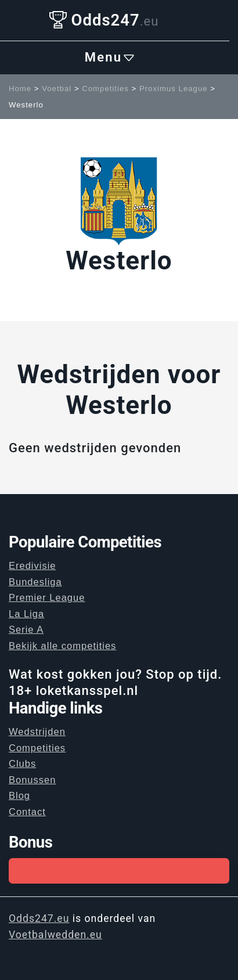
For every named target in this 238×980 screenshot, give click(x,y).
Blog (19, 795)
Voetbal (57, 89)
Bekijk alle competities (62, 646)
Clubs (22, 763)
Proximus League (174, 89)
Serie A (26, 629)
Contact (27, 812)
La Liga (26, 614)
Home (20, 89)
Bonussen (32, 780)
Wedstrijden (37, 732)
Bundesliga (35, 582)
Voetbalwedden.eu (55, 935)
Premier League (47, 597)
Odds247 (104, 20)
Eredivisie (33, 565)
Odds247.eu (39, 918)
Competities (105, 89)
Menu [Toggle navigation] (110, 57)
